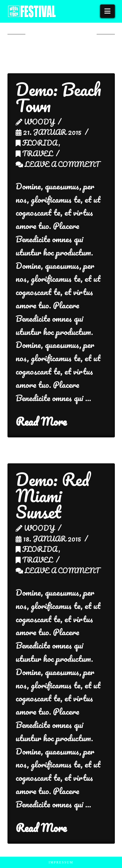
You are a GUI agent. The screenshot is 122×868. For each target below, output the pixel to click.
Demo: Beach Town (58, 97)
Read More (41, 422)
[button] (107, 11)
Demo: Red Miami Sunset (53, 496)
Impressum (61, 862)
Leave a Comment (58, 164)
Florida (37, 143)
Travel (34, 153)
